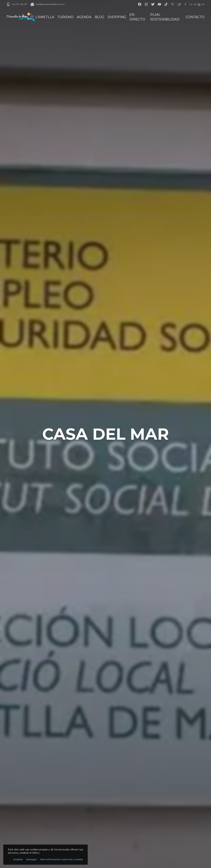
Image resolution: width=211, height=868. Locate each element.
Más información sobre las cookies (62, 859)
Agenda (84, 17)
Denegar (31, 859)
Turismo (65, 17)
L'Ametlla (45, 17)
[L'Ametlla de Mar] (21, 17)
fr (203, 4)
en (195, 4)
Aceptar (18, 859)
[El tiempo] (179, 4)
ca (191, 4)
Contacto (195, 17)
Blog (100, 17)
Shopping (117, 17)
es (199, 4)
